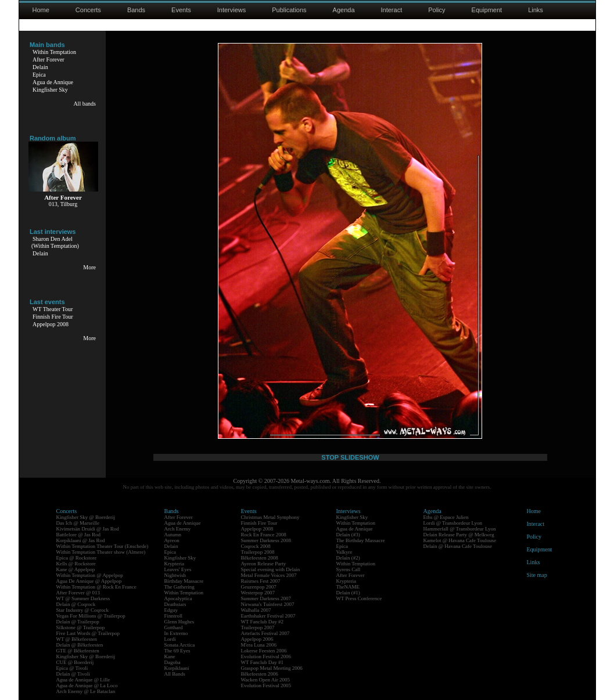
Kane (170, 656)
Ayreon (172, 540)
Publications (289, 10)
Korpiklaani (177, 668)
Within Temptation (54, 52)
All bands (85, 104)
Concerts (88, 10)
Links (536, 10)
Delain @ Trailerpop (78, 622)
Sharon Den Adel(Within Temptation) (55, 242)
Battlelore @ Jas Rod (79, 535)
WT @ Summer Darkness (83, 598)
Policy (437, 10)
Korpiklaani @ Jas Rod (81, 540)
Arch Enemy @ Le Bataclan (86, 691)
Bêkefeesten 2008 (260, 558)
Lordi (170, 639)
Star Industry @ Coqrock (83, 610)
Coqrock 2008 (256, 546)
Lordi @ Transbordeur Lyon (453, 523)
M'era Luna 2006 (259, 645)
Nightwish (175, 575)
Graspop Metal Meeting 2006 (272, 668)
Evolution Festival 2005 (266, 685)
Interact (392, 10)
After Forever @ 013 (78, 593)
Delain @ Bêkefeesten (80, 645)
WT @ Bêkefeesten (77, 639)
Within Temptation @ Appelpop (90, 575)
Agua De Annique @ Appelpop (89, 581)
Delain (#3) (348, 535)
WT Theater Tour (53, 309)
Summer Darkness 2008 (266, 540)
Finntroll (174, 616)
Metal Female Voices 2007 (269, 575)
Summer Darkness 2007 (266, 598)
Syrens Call (349, 569)
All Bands (175, 674)
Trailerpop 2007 (258, 627)
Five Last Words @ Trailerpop (88, 633)
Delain (40, 67)
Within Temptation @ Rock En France (96, 587)
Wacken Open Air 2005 (266, 680)
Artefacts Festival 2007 (265, 633)
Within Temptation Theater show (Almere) (101, 552)
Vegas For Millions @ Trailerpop (91, 616)
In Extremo (176, 633)
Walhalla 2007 (256, 610)
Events (181, 10)
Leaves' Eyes (178, 569)
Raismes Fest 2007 (261, 581)
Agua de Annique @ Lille (83, 680)
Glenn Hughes (179, 622)
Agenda (344, 10)
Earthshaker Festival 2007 (268, 616)
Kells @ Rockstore (76, 564)
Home (41, 10)
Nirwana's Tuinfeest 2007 (268, 604)
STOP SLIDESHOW (350, 457)
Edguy (171, 610)
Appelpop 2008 (51, 324)
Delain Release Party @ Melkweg (459, 535)
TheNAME (348, 587)
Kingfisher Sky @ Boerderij (86, 517)
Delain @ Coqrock (76, 604)
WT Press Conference (359, 598)
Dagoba (173, 662)
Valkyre (344, 552)
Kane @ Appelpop (76, 569)
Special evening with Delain (271, 569)
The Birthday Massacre (361, 540)
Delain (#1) (348, 593)
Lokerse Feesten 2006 (264, 651)
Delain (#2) (348, 558)
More (89, 267)
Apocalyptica (178, 598)
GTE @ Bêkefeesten (78, 651)
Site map (537, 575)
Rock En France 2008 (264, 535)
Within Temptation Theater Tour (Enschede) (103, 546)
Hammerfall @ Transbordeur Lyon (460, 529)
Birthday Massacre (184, 581)
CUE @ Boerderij (75, 662)
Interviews (232, 10)
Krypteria (174, 564)
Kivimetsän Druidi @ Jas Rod (88, 529)
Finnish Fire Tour (53, 317)
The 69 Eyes (177, 651)
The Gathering (179, 587)
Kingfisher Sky (50, 90)
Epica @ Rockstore (77, 558)
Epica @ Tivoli (72, 668)
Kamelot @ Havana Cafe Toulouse (460, 540)
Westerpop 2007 (258, 593)
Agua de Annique (53, 82)
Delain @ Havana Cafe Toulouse (458, 546)
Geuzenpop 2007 (259, 587)
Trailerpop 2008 (258, 552)
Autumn (173, 535)
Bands (136, 10)
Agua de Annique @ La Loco (87, 685)
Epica (39, 75)
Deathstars (175, 604)
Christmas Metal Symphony (270, 517)
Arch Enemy (178, 529)
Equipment (487, 10)
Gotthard (174, 627)
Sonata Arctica (180, 645)
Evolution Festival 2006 (266, 656)
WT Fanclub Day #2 (263, 622)
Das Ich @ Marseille (78, 523)
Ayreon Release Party (264, 564)
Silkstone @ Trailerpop (81, 627)
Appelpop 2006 (257, 639)
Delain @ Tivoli (73, 674)
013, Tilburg (63, 204)
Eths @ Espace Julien (446, 517)
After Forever (49, 59)
